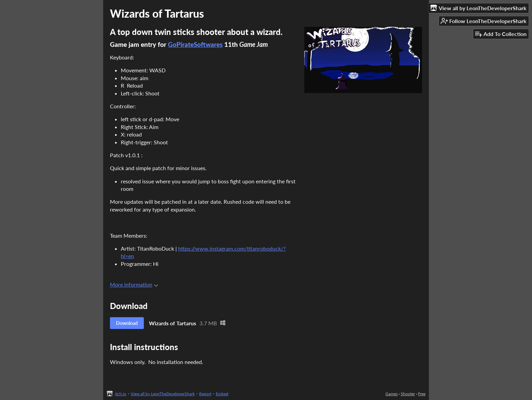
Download (127, 323)
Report (205, 394)
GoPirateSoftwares (195, 44)
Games (392, 394)
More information (134, 284)
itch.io (121, 394)
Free (422, 394)
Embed (222, 394)
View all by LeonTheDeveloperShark (163, 394)
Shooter (408, 394)
